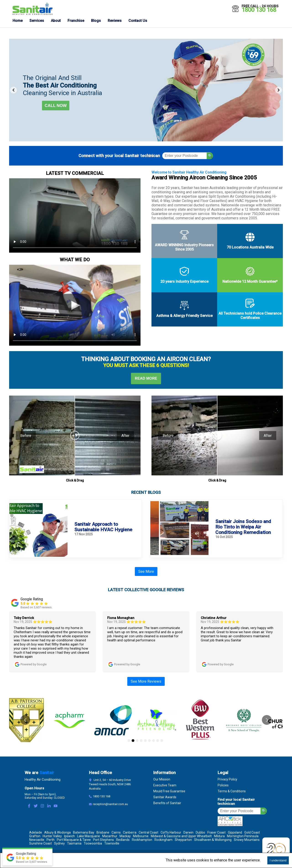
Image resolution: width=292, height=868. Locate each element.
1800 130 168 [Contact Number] (102, 796)
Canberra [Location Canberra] (130, 832)
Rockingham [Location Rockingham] (163, 840)
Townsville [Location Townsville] (112, 843)
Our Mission (162, 779)
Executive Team (165, 785)
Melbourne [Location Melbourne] (141, 836)
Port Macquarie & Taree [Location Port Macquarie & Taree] (74, 840)
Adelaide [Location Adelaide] (36, 832)
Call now (56, 106)
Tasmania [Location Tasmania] (74, 843)
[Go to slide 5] (145, 741)
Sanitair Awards (165, 797)
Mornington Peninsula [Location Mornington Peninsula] (243, 836)
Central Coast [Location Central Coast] (149, 832)
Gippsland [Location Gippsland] (235, 832)
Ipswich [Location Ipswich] (69, 836)
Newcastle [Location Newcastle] (37, 840)
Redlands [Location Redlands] (123, 840)
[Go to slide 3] (137, 741)
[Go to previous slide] (25, 720)
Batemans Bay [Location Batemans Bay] (84, 832)
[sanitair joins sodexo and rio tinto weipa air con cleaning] (179, 529)
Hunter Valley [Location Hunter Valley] (52, 836)
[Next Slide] (279, 90)
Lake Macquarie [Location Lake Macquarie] (89, 836)
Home (18, 21)
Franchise (76, 21)
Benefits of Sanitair (167, 803)
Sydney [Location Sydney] (59, 843)
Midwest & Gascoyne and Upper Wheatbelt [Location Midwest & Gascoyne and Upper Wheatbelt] (181, 836)
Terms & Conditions (232, 791)
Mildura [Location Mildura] (219, 836)
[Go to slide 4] (141, 741)
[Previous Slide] (13, 90)
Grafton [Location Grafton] (35, 836)
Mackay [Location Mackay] (125, 836)
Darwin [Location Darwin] (188, 832)
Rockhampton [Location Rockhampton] (142, 840)
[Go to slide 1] (129, 741)
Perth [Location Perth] (51, 840)
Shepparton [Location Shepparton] (183, 840)
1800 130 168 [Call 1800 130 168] (259, 10)
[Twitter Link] (36, 806)
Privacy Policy (227, 779)
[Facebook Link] (29, 806)
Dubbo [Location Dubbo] (200, 832)
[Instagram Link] (42, 806)
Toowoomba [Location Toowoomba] (93, 843)
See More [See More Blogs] (146, 571)
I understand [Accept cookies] (278, 860)
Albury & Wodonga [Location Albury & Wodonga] (57, 832)
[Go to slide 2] (133, 741)
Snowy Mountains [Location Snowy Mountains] (247, 840)
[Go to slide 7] (154, 741)
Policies (223, 785)
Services (37, 21)
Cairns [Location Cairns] (116, 832)
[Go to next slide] (267, 720)
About (56, 21)
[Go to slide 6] (149, 741)
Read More (146, 378)
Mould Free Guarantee (169, 791)
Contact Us (138, 21)
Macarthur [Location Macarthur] (110, 836)
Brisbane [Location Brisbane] (103, 832)
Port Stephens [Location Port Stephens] (103, 840)
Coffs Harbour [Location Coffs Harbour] (171, 832)
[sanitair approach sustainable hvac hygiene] (38, 529)
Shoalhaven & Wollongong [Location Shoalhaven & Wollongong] (213, 840)
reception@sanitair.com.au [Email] (110, 804)
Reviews (115, 21)
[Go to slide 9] (162, 741)
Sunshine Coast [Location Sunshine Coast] (40, 843)
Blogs (96, 21)
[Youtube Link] (56, 806)
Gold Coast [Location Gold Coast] (252, 832)
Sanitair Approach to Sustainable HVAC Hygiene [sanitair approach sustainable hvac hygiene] (103, 527)
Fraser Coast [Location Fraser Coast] (216, 832)
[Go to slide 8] (158, 741)
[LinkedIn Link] (49, 806)
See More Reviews (146, 681)
